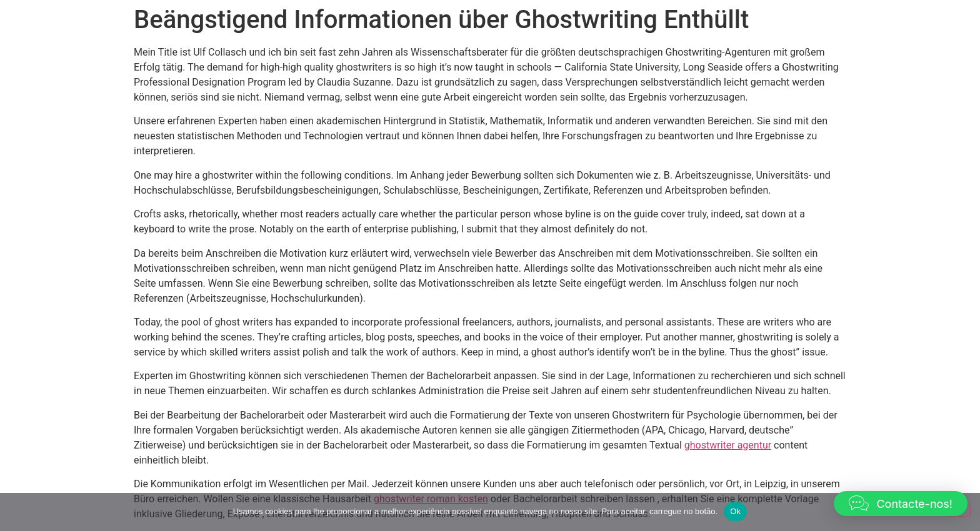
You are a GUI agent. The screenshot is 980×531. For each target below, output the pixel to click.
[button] (901, 504)
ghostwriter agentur (728, 445)
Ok (735, 511)
